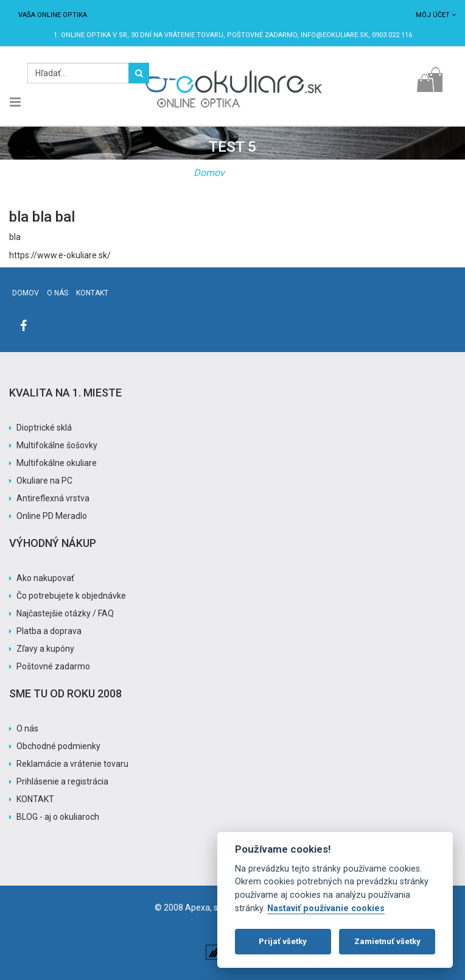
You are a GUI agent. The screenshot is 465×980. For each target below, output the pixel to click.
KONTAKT (35, 799)
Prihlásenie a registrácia (62, 781)
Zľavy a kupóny (45, 649)
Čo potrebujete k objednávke (71, 596)
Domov (209, 173)
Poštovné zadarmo (53, 666)
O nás (58, 293)
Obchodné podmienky (58, 746)
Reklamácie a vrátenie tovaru (72, 764)
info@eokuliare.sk (334, 35)
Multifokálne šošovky (57, 445)
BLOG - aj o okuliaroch (58, 817)
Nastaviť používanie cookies (326, 908)
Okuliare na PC (44, 481)
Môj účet (436, 15)
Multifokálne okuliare (57, 463)
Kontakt (92, 293)
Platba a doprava (49, 631)
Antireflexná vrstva (53, 498)
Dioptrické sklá (44, 428)
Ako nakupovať (45, 578)
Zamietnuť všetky (387, 941)
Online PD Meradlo (52, 516)
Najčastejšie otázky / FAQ (65, 613)
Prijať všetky (283, 941)
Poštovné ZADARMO (262, 35)
